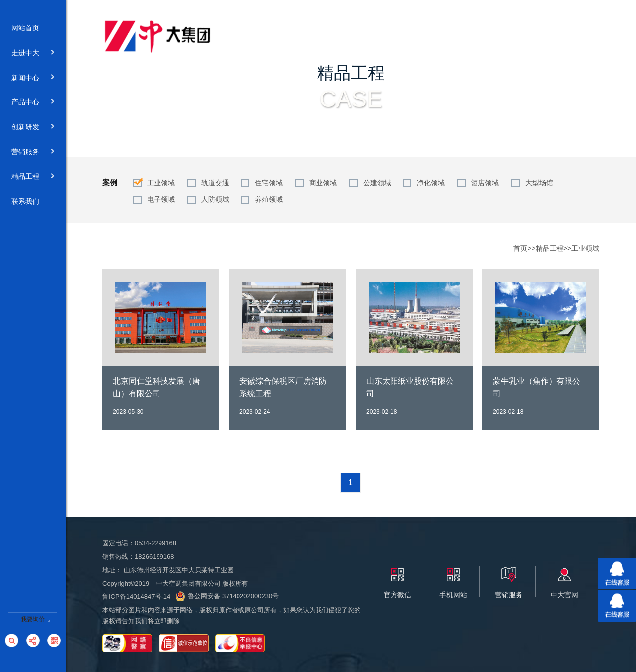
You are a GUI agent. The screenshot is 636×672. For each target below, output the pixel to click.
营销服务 (33, 152)
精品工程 (33, 177)
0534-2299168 (156, 543)
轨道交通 (215, 183)
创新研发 (33, 127)
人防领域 (215, 199)
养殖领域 (269, 199)
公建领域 (377, 183)
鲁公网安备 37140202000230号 (227, 596)
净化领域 (431, 183)
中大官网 (564, 595)
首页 (520, 248)
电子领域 (161, 199)
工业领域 (161, 183)
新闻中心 (33, 78)
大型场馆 (539, 183)
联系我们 (33, 202)
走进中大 (33, 53)
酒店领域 (485, 183)
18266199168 (155, 556)
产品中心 (33, 102)
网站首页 (33, 28)
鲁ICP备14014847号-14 (136, 597)
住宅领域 (269, 183)
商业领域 (323, 183)
